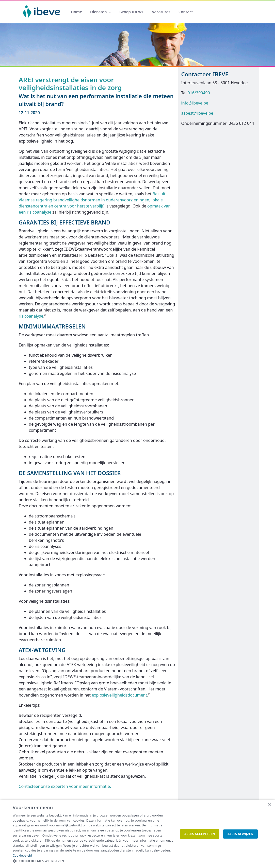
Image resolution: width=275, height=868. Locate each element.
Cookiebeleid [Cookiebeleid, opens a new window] (22, 855)
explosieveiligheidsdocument (119, 695)
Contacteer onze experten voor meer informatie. (65, 786)
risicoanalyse (31, 316)
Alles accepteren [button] (200, 834)
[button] (93, 861)
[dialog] (137, 834)
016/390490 (199, 93)
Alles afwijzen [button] (240, 834)
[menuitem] (76, 12)
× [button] (269, 805)
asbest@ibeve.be (197, 113)
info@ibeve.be (195, 103)
